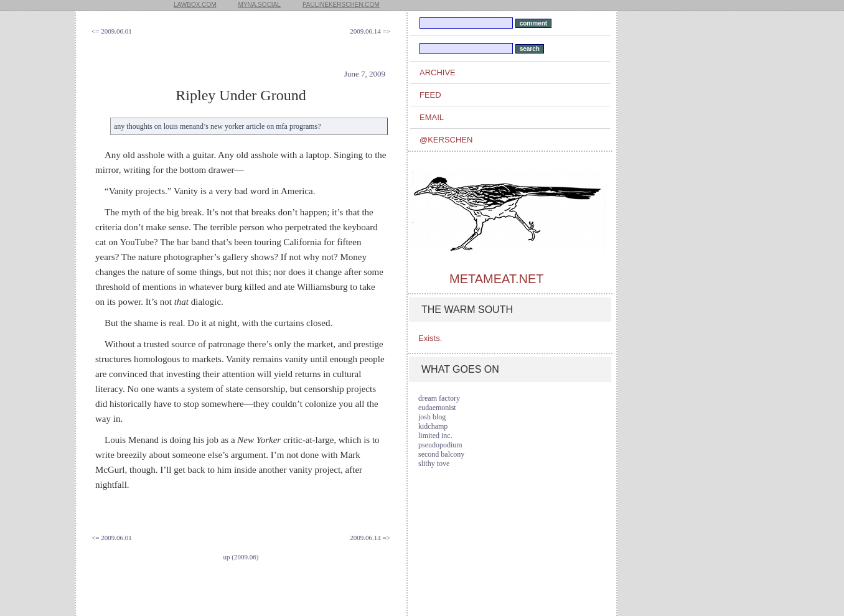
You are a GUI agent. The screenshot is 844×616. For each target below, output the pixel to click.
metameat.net (496, 279)
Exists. (430, 338)
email (432, 117)
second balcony (441, 454)
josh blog (432, 417)
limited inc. (435, 436)
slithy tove (434, 464)
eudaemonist (437, 408)
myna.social (260, 5)
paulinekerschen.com (341, 5)
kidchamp (433, 426)
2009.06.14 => (370, 31)
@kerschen (446, 140)
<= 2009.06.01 (112, 31)
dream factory (439, 398)
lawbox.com (195, 5)
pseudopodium (440, 445)
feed (430, 95)
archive (438, 72)
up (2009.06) (241, 557)
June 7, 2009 (365, 74)
